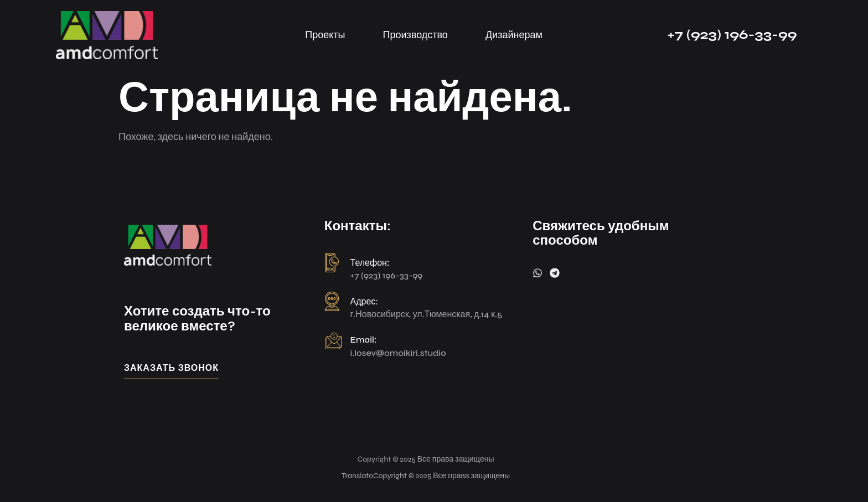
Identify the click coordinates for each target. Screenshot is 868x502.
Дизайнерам (514, 35)
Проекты (325, 35)
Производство (415, 35)
